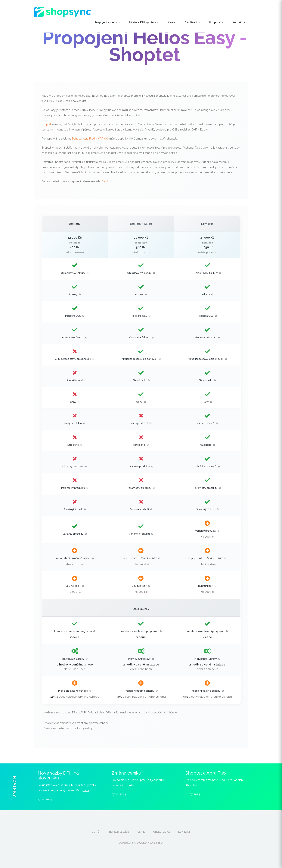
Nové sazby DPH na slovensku (58, 775)
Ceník (172, 22)
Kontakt (239, 22)
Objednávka (161, 832)
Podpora (216, 22)
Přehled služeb (118, 832)
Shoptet (46, 124)
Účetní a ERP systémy (144, 22)
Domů (96, 832)
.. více (86, 790)
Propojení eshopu (107, 22)
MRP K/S (103, 139)
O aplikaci (192, 22)
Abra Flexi (89, 139)
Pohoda (77, 139)
